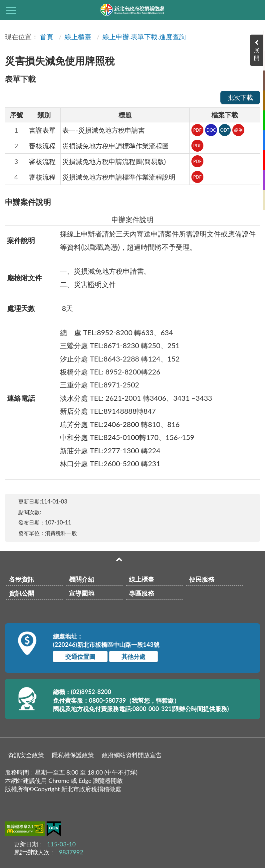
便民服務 (202, 579)
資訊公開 (22, 593)
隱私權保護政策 (73, 755)
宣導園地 (82, 593)
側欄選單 (11, 11)
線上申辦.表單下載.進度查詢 (144, 37)
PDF (197, 130)
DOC (211, 130)
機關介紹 (82, 579)
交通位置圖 (80, 656)
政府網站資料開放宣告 (132, 755)
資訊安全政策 (26, 755)
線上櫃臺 (78, 37)
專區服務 (141, 593)
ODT (225, 130)
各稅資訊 (22, 579)
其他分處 (133, 656)
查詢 (254, 10)
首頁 (47, 37)
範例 (238, 130)
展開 (258, 54)
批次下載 (240, 97)
